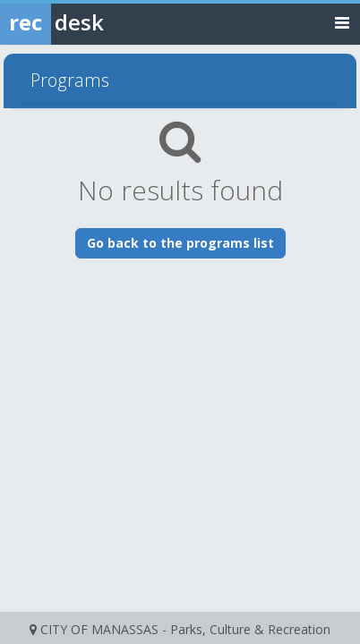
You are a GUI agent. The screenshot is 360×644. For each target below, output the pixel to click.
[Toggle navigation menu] (342, 22)
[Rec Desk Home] (99, 22)
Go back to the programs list (180, 243)
